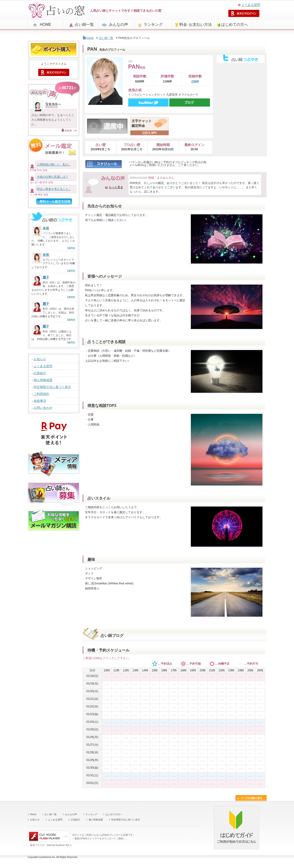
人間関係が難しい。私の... (54, 165)
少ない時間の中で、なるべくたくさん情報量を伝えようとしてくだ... (53, 120)
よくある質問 (251, 5)
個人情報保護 (43, 380)
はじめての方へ (235, 24)
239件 (195, 81)
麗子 (46, 277)
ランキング (153, 24)
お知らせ (40, 359)
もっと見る (116, 187)
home (90, 38)
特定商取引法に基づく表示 (52, 387)
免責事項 (40, 401)
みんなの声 (118, 24)
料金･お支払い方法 (196, 24)
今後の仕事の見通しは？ (53, 177)
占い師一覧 (84, 24)
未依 (46, 228)
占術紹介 (40, 373)
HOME (46, 24)
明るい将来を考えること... (54, 189)
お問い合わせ (43, 408)
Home (33, 814)
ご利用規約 (41, 394)
